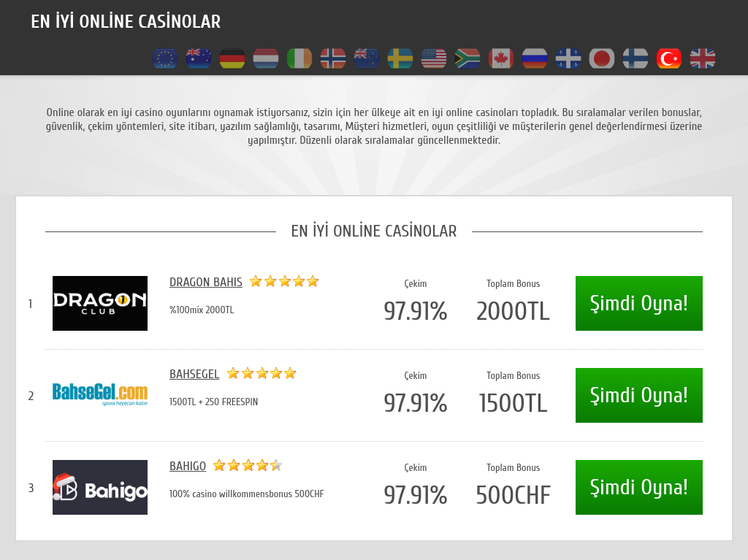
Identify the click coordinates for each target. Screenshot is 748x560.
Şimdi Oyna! (639, 303)
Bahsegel (195, 374)
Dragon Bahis (206, 282)
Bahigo (188, 466)
